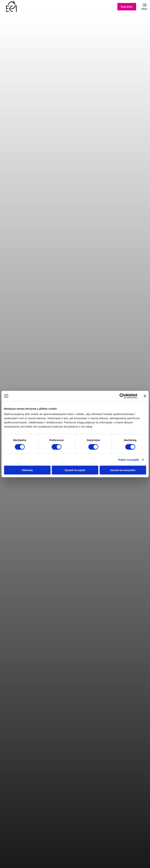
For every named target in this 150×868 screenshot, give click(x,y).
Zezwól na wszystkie (123, 470)
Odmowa (27, 470)
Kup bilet (127, 7)
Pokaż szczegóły (129, 460)
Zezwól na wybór (75, 470)
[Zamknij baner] (145, 396)
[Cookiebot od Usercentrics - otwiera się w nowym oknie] (122, 396)
